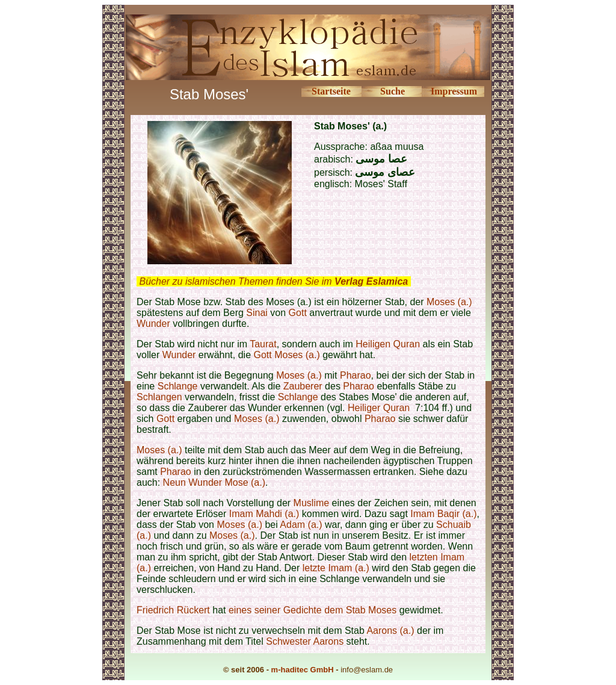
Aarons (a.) (390, 631)
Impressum (454, 91)
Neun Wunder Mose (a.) (214, 482)
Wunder (153, 324)
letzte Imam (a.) (336, 568)
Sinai (258, 313)
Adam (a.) (301, 525)
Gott (298, 313)
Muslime (312, 503)
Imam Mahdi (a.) (264, 514)
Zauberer (303, 386)
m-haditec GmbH (303, 670)
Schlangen (159, 397)
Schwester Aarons (305, 641)
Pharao (356, 375)
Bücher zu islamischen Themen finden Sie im (273, 281)
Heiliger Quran (379, 408)
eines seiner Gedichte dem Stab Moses (313, 610)
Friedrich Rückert (173, 610)
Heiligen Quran (388, 344)
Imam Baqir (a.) (443, 514)
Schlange (179, 386)
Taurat (263, 344)
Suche (393, 91)
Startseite (331, 91)
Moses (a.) (449, 302)
